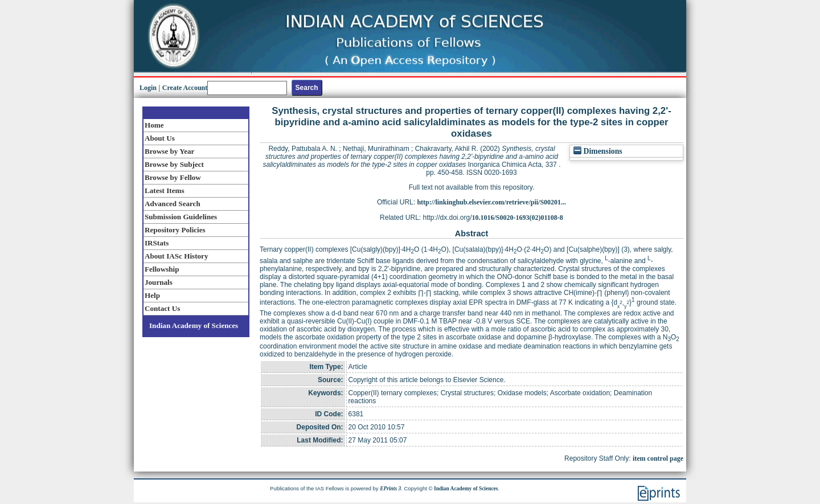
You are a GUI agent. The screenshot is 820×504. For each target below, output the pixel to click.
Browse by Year (169, 151)
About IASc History (176, 256)
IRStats (157, 243)
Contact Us (162, 308)
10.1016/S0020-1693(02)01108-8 (518, 218)
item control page (658, 458)
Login (148, 88)
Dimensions (598, 151)
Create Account (185, 88)
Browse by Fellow (173, 177)
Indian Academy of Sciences (194, 325)
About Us (160, 138)
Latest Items (165, 190)
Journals (159, 282)
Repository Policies (175, 230)
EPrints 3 (390, 489)
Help (152, 295)
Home (154, 125)
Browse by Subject (174, 164)
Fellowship (162, 269)
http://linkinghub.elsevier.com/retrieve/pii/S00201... (491, 202)
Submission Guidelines (181, 217)
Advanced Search (173, 204)
